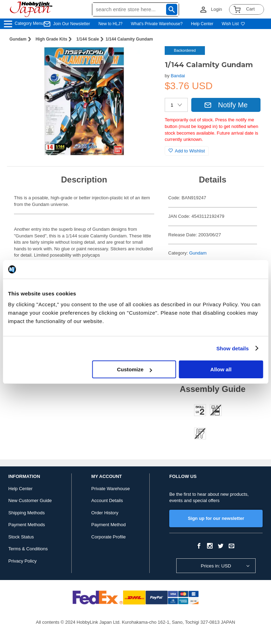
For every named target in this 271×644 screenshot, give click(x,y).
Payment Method (108, 525)
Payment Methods (27, 525)
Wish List (233, 24)
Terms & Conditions (28, 549)
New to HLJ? (110, 24)
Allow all (221, 369)
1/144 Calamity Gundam (129, 39)
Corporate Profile (108, 537)
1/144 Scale (88, 39)
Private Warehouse (110, 489)
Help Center (202, 24)
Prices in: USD (216, 566)
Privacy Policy (23, 561)
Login (216, 9)
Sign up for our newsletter (216, 518)
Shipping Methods (27, 513)
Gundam (18, 39)
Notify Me (226, 105)
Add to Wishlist (187, 151)
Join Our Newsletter (72, 24)
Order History (105, 513)
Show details (233, 348)
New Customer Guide (30, 500)
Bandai (178, 76)
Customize (134, 369)
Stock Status (21, 537)
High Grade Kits (52, 39)
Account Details (107, 500)
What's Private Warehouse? (157, 24)
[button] (145, 59)
